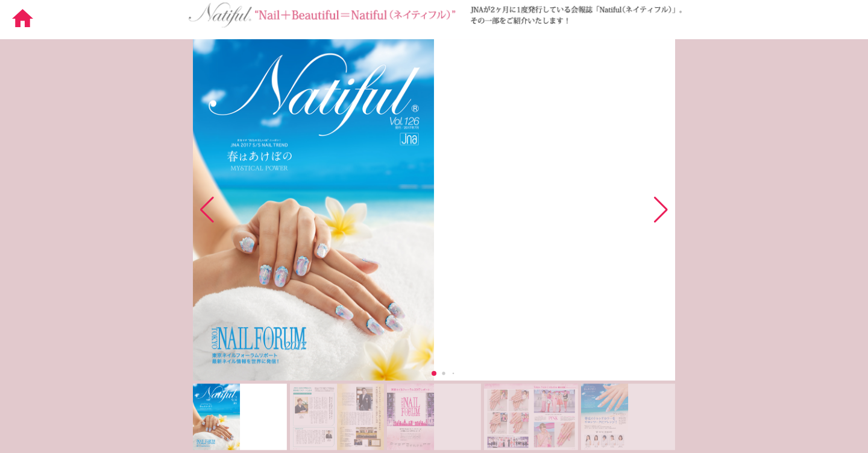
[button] (661, 210)
